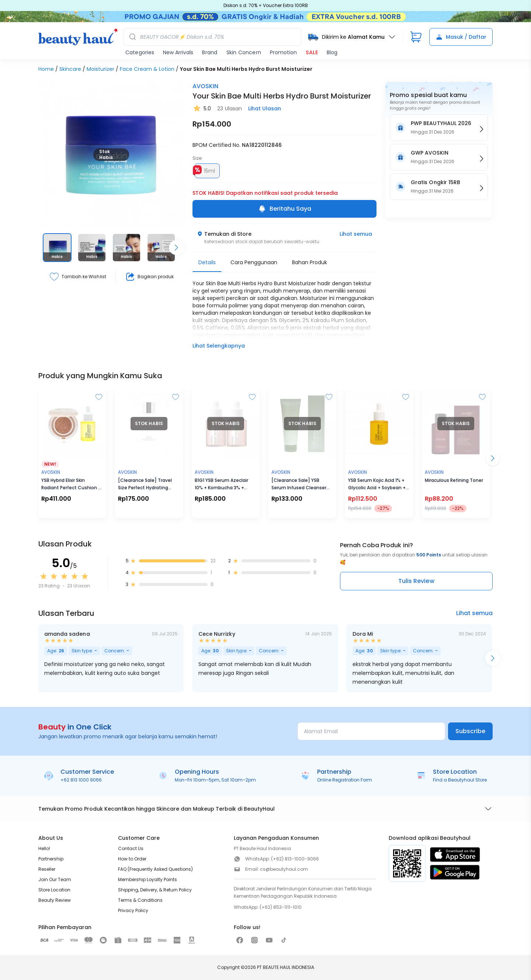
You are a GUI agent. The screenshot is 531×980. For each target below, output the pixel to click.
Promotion (283, 52)
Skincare (70, 69)
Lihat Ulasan (265, 108)
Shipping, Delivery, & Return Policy (155, 890)
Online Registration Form (345, 780)
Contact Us (131, 848)
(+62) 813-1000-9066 (295, 859)
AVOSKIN (205, 86)
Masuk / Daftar (461, 37)
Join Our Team (55, 879)
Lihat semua (356, 234)
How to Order (132, 859)
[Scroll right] (176, 248)
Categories (140, 52)
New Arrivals (178, 52)
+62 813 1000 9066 (81, 780)
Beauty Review (55, 900)
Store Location (54, 890)
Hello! (44, 848)
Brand (210, 52)
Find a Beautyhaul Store (460, 780)
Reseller (47, 869)
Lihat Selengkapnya (219, 346)
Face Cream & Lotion (147, 69)
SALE (312, 52)
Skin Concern (244, 52)
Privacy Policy (133, 910)
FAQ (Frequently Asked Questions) (155, 869)
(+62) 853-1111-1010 (281, 907)
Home (46, 69)
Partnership (51, 859)
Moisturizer (100, 69)
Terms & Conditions (140, 900)
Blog (332, 52)
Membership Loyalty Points (147, 879)
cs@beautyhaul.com (284, 869)
